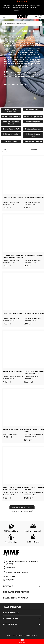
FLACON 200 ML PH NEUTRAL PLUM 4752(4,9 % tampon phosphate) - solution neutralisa (20, 256)
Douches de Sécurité (33, 109)
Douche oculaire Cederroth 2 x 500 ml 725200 (19, 371)
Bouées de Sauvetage (33, 129)
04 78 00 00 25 (10, 576)
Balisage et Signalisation (33, 117)
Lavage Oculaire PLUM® (11, 117)
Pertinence (36, 150)
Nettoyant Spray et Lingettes (33, 135)
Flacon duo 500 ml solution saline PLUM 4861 (19, 313)
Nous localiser (9, 567)
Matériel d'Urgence (33, 122)
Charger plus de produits (22, 507)
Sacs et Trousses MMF (11, 129)
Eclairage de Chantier (11, 134)
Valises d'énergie (11, 141)
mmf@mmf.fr (10, 580)
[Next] (10, 150)
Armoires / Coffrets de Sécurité (11, 123)
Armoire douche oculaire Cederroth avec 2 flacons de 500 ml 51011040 (21, 489)
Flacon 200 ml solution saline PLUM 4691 (17, 197)
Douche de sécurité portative (13, 429)
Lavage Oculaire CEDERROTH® (11, 110)
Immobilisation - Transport (33, 141)
